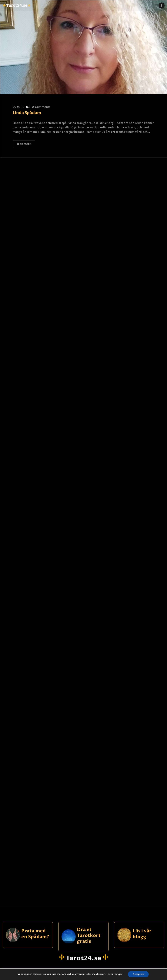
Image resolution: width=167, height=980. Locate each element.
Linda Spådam (27, 113)
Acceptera (138, 974)
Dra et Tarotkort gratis (89, 933)
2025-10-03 (21, 107)
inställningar (113, 974)
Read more (24, 144)
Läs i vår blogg (142, 931)
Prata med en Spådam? (35, 931)
